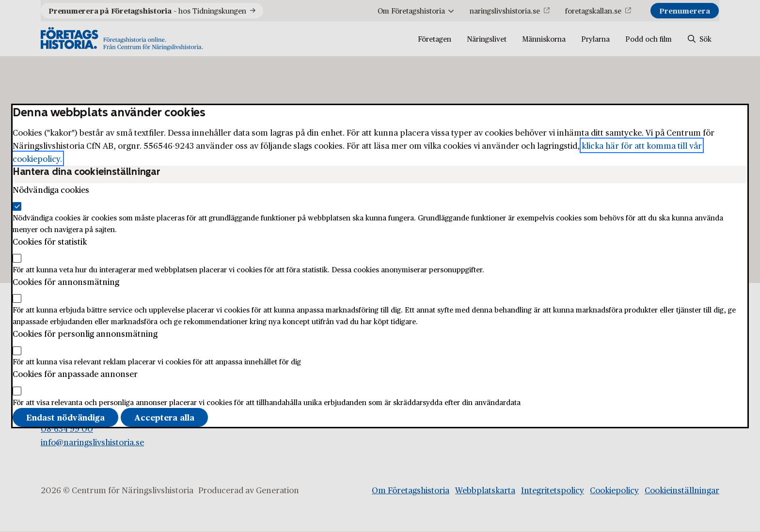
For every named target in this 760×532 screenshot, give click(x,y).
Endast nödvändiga (65, 417)
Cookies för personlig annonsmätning (85, 333)
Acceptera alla (164, 417)
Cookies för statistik (50, 241)
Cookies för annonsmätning (66, 282)
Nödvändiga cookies (51, 189)
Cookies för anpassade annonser (75, 374)
